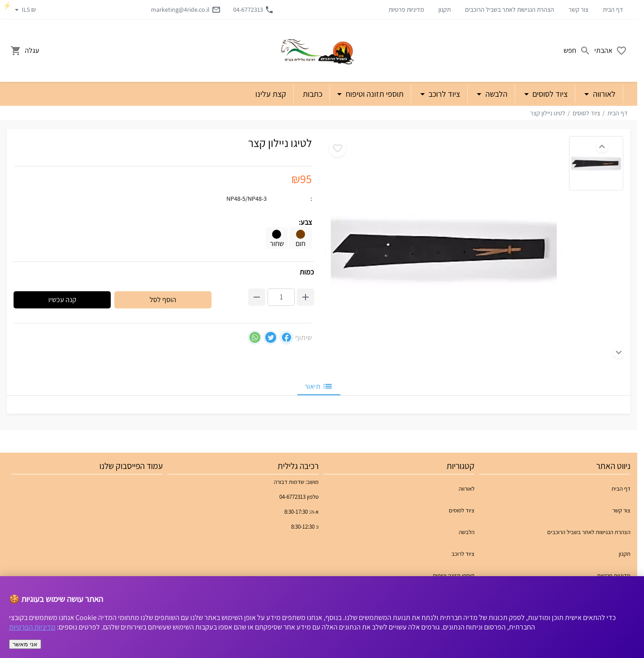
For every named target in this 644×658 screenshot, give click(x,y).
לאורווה (467, 489)
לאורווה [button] (603, 94)
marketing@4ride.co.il (186, 9)
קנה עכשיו (62, 300)
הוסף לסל (163, 300)
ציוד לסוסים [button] (549, 94)
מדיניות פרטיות (406, 9)
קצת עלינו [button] (271, 94)
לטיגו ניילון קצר (548, 113)
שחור (277, 239)
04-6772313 (254, 9)
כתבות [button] (313, 94)
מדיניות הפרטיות (32, 627)
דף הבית (613, 9)
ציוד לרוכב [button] (443, 94)
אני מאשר (25, 644)
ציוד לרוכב (463, 554)
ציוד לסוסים (586, 113)
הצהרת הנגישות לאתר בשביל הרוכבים (510, 9)
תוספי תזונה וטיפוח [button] (374, 94)
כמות (307, 272)
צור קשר (578, 9)
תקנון (444, 9)
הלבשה (467, 532)
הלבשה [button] (496, 94)
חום (301, 239)
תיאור (319, 386)
